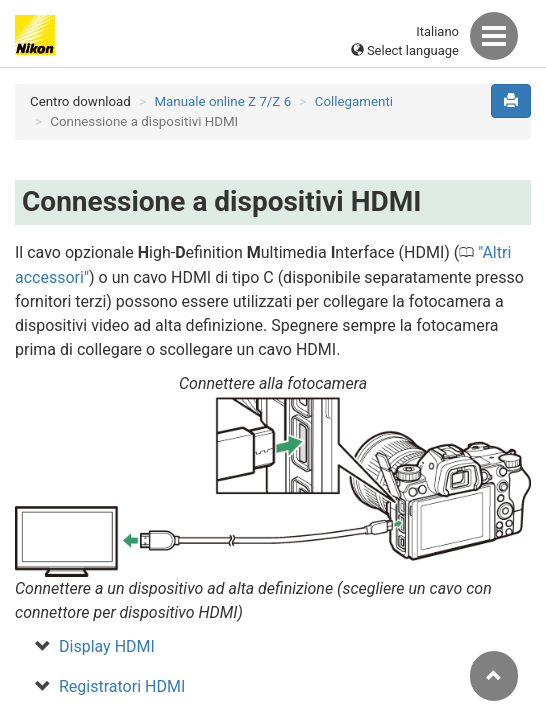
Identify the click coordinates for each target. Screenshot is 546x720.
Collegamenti (354, 101)
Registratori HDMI (122, 686)
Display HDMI (107, 646)
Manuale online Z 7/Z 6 (222, 101)
